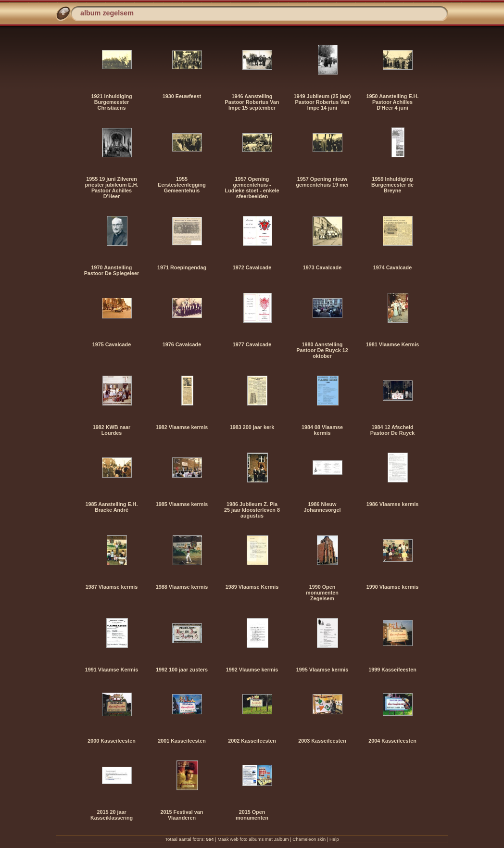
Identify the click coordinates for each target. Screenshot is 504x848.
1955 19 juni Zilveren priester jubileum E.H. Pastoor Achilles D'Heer (112, 188)
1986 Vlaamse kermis (393, 504)
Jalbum (282, 839)
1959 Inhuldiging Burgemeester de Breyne (392, 185)
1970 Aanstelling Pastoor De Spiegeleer (112, 270)
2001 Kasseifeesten (182, 741)
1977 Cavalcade (252, 344)
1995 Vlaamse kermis (322, 670)
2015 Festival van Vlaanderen (182, 815)
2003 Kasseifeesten (322, 741)
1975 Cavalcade (112, 344)
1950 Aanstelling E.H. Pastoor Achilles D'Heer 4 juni (393, 102)
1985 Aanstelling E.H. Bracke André (112, 507)
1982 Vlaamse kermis (182, 427)
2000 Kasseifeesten (112, 741)
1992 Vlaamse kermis (252, 670)
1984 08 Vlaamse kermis (322, 430)
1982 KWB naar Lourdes (112, 430)
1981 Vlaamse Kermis (392, 344)
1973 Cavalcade (322, 267)
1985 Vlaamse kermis (182, 504)
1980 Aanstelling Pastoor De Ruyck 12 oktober (322, 350)
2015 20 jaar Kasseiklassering (112, 815)
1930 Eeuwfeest (182, 96)
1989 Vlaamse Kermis (252, 587)
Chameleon (304, 839)
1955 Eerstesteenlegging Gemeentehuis (182, 185)
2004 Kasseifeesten (392, 741)
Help (334, 839)
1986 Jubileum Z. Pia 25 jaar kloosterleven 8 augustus (252, 510)
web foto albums (247, 839)
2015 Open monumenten (252, 815)
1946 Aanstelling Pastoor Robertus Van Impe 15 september (252, 102)
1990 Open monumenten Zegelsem (322, 593)
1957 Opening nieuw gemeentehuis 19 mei (322, 182)
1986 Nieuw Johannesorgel (322, 507)
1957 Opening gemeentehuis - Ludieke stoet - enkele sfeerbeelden (252, 188)
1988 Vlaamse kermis (182, 587)
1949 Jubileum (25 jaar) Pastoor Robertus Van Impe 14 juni (322, 102)
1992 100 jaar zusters (182, 670)
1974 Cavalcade (392, 267)
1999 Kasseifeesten (392, 670)
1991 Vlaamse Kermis (112, 670)
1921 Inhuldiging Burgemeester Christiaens (111, 102)
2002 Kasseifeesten (252, 741)
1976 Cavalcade (182, 344)
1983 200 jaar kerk (252, 427)
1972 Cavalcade (252, 267)
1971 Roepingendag (182, 267)
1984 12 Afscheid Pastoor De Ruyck (392, 430)
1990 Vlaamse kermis (393, 587)
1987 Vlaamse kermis (112, 587)
